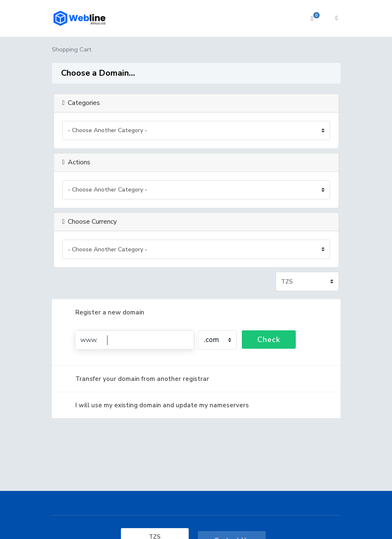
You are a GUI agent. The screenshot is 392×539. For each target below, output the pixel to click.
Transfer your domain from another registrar (136, 379)
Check (269, 340)
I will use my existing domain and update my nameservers (155, 405)
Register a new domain (103, 312)
